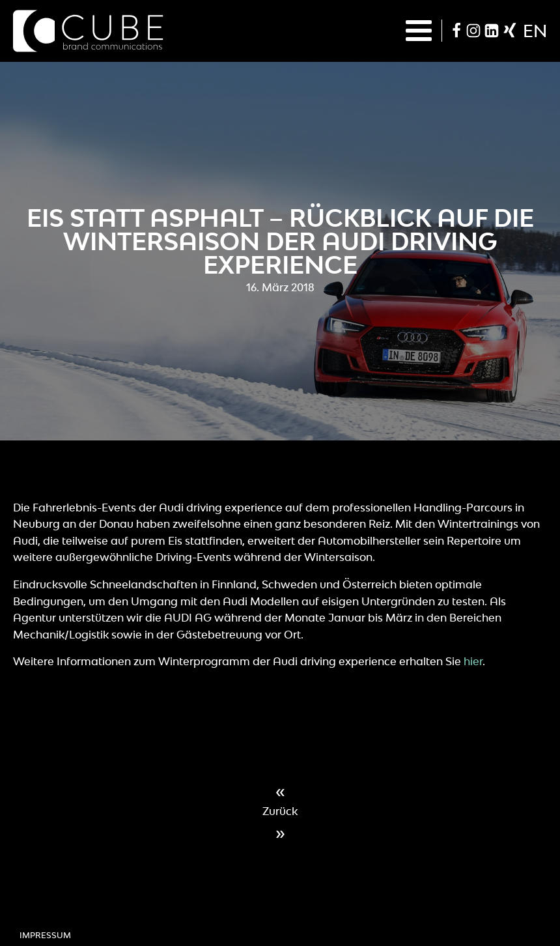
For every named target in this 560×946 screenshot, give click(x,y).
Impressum (45, 935)
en (535, 31)
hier (473, 661)
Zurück (280, 811)
